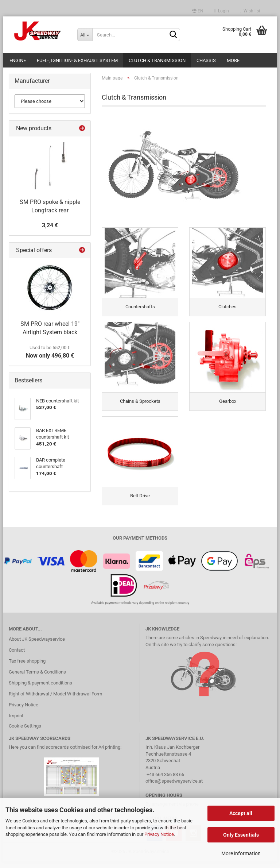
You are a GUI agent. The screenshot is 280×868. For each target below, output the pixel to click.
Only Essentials (241, 835)
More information (241, 853)
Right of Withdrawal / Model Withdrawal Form (55, 701)
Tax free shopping (27, 668)
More (233, 60)
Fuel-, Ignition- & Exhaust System (77, 60)
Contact (17, 657)
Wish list (250, 11)
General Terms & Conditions (37, 679)
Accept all (241, 813)
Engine (18, 60)
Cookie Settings (25, 733)
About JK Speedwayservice (37, 646)
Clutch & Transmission (157, 60)
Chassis (206, 60)
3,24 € (50, 225)
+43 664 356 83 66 (165, 781)
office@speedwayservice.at (174, 788)
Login (222, 11)
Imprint (16, 723)
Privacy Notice (159, 834)
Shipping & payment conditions (40, 690)
